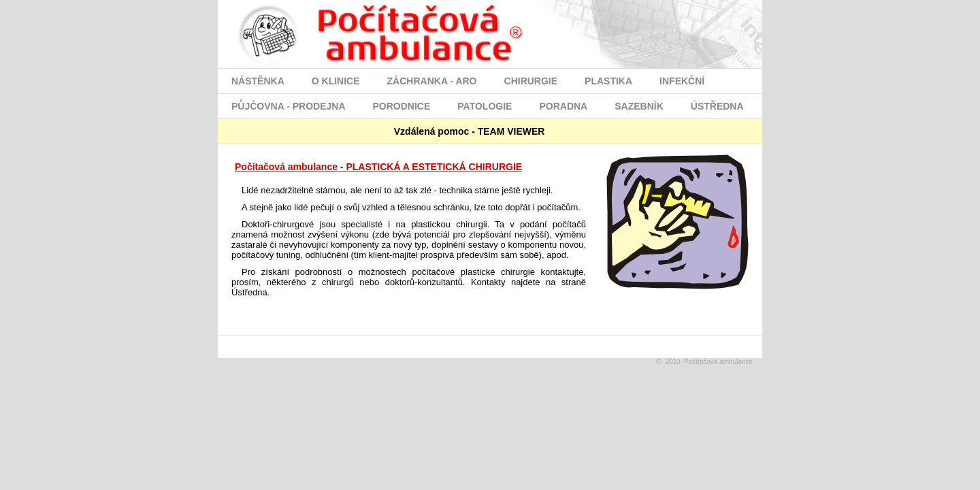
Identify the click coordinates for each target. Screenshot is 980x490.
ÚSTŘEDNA (717, 106)
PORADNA (563, 106)
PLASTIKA (608, 81)
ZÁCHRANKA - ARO (432, 81)
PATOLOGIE (485, 106)
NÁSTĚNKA (258, 81)
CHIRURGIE (531, 81)
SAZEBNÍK (639, 106)
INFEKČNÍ (682, 81)
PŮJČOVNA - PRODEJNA (289, 106)
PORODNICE (402, 106)
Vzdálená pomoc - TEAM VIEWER (455, 131)
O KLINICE (336, 81)
